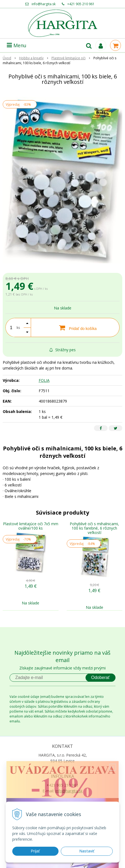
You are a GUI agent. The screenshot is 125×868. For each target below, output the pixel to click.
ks (18, 328)
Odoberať (100, 677)
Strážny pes (62, 350)
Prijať (35, 851)
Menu (17, 45)
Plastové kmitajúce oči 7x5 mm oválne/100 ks (31, 526)
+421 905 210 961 (81, 4)
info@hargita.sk (44, 4)
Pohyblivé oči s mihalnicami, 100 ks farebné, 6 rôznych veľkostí (94, 528)
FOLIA (44, 380)
